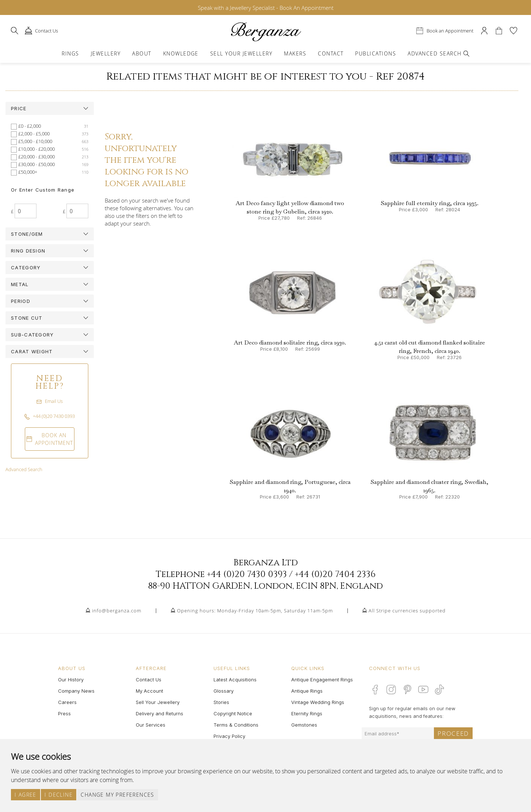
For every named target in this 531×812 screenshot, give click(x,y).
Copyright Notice (233, 713)
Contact (331, 53)
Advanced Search (24, 469)
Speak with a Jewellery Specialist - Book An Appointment (266, 8)
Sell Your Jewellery (241, 53)
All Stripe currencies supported (407, 611)
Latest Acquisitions (235, 680)
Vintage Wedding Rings (318, 702)
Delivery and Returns (159, 713)
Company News (76, 691)
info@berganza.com (117, 611)
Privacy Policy (229, 736)
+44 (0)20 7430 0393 (247, 574)
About (142, 53)
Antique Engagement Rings (322, 680)
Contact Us (149, 680)
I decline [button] (59, 795)
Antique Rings (307, 691)
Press (64, 713)
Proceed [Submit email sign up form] (453, 733)
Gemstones (304, 725)
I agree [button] (26, 795)
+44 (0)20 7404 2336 (335, 574)
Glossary (224, 691)
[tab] (50, 108)
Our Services (151, 725)
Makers (295, 53)
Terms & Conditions (236, 725)
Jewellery (106, 53)
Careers (67, 702)
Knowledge (181, 53)
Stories (221, 702)
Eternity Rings (307, 713)
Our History (71, 680)
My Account (149, 691)
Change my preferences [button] (117, 795)
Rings (70, 53)
